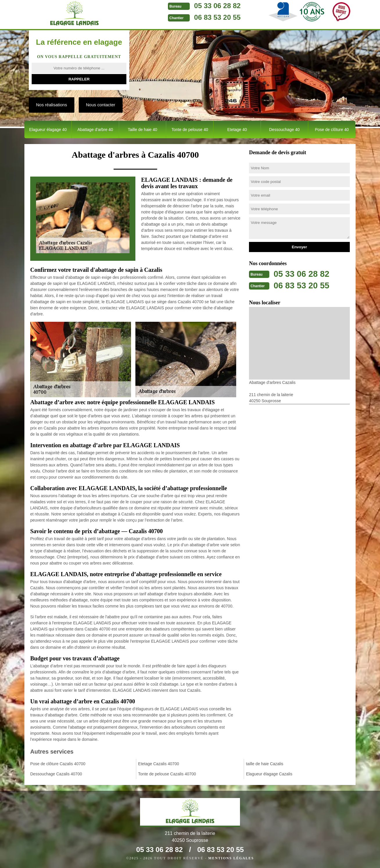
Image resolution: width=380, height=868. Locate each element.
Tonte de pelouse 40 (190, 130)
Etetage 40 (237, 130)
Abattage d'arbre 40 (95, 130)
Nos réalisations (52, 105)
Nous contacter (101, 105)
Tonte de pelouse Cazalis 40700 (167, 774)
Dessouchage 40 (284, 130)
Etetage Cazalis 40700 (158, 764)
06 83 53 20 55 (206, 17)
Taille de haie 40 (142, 130)
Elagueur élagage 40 (48, 130)
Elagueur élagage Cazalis (269, 774)
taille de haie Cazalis (265, 764)
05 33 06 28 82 (206, 6)
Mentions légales (231, 858)
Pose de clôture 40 (332, 130)
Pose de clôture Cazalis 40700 (58, 764)
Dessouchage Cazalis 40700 (56, 774)
